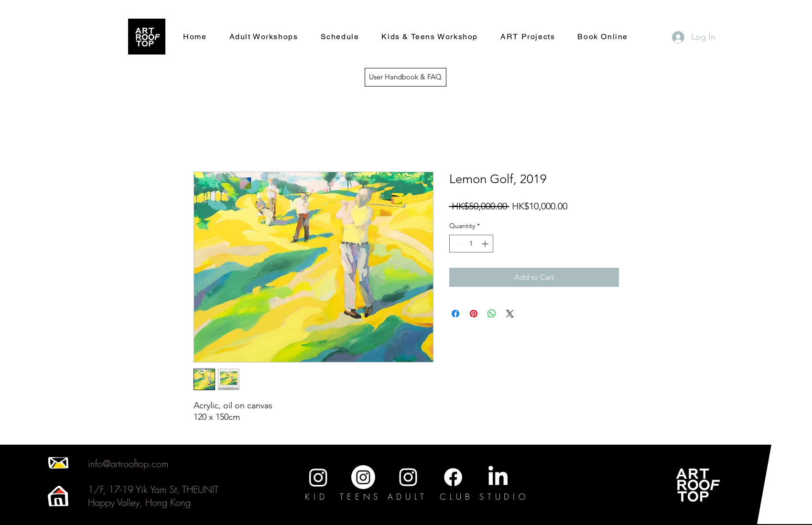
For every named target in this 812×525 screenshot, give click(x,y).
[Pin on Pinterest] (474, 314)
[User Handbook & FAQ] (406, 77)
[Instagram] (318, 477)
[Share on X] (510, 314)
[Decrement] (457, 244)
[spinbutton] (471, 244)
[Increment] (486, 244)
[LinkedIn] (498, 477)
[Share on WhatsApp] (492, 314)
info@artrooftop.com (128, 464)
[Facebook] (453, 477)
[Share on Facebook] (455, 314)
